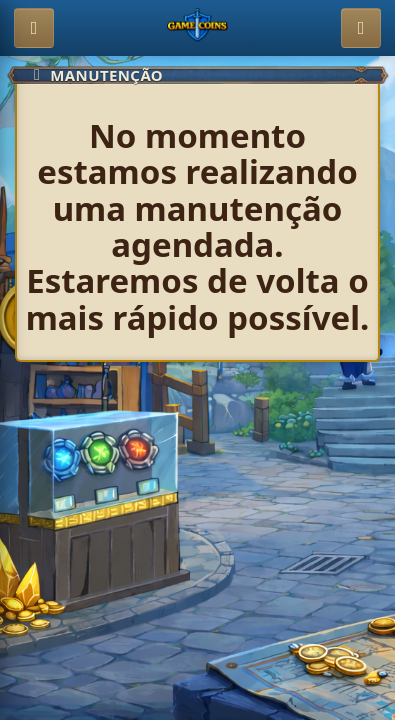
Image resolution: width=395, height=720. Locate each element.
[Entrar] (361, 28)
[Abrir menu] (34, 28)
